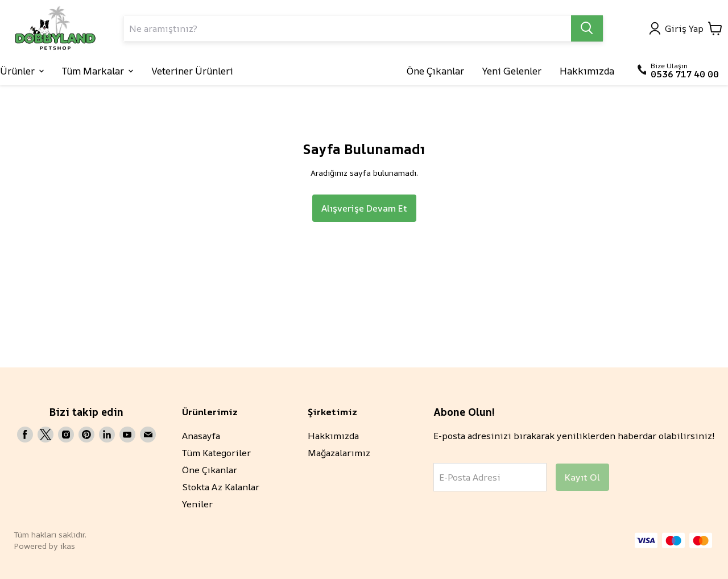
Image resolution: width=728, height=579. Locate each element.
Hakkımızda (333, 436)
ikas (68, 546)
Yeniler (197, 504)
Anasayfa (201, 436)
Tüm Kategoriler (216, 453)
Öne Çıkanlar (210, 470)
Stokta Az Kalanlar (221, 487)
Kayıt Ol (582, 477)
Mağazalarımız (339, 453)
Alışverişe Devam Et (364, 208)
